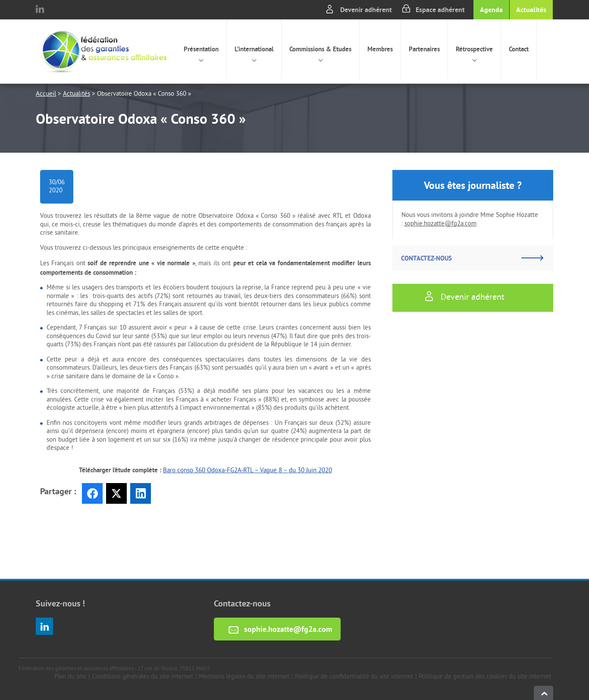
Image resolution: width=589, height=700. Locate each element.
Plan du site (70, 677)
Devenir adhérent (366, 10)
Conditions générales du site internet (143, 677)
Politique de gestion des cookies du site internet (485, 677)
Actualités (531, 10)
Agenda (491, 10)
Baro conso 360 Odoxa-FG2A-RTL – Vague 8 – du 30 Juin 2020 (248, 471)
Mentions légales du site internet (244, 677)
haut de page (544, 693)
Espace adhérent (440, 10)
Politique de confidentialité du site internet (354, 677)
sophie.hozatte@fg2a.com (440, 224)
